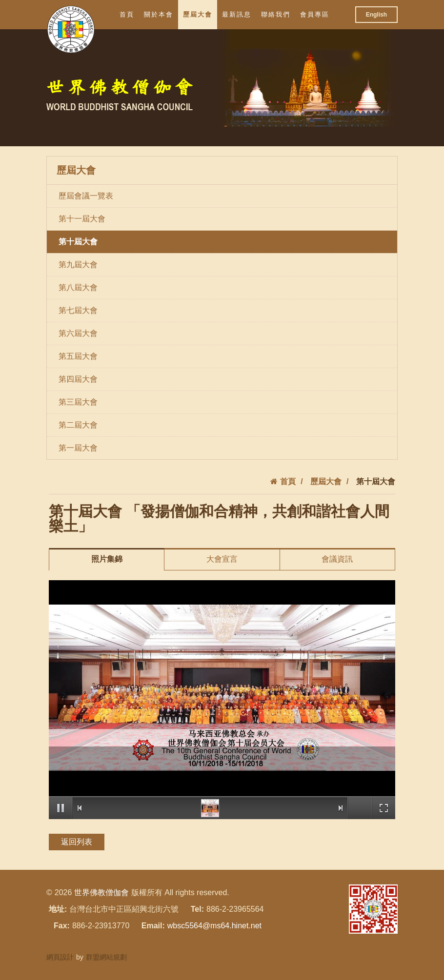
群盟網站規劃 (106, 957)
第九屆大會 (78, 265)
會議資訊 (337, 559)
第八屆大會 (78, 287)
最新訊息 (237, 14)
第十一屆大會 (82, 219)
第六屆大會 (78, 333)
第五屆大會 (78, 356)
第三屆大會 (78, 402)
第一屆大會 (78, 448)
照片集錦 (107, 559)
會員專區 (315, 14)
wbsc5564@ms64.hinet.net (214, 926)
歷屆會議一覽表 (86, 196)
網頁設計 (60, 957)
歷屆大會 (198, 14)
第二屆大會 (78, 425)
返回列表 (77, 842)
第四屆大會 (78, 379)
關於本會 (159, 14)
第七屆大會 (78, 310)
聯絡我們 (276, 14)
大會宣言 (222, 559)
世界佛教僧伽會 (101, 892)
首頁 (127, 14)
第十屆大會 (78, 242)
